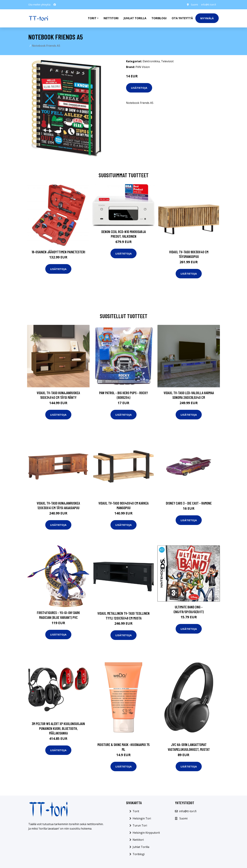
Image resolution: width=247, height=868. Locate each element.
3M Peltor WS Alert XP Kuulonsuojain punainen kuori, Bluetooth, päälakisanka (58, 728)
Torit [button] (92, 18)
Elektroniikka (151, 61)
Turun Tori (140, 825)
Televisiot (167, 61)
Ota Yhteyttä (182, 18)
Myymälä (207, 18)
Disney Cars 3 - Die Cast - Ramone (189, 503)
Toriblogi (159, 18)
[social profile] (55, 5)
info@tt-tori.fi (209, 5)
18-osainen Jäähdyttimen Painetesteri (58, 252)
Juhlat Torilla (135, 18)
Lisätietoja (139, 88)
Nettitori (111, 18)
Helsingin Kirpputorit (146, 833)
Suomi (194, 5)
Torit (136, 811)
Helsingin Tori (142, 818)
